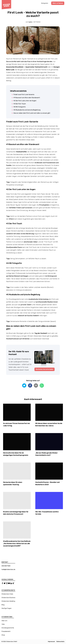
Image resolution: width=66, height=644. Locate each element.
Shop (3, 635)
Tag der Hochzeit (41, 333)
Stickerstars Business (8, 598)
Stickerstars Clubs (7, 594)
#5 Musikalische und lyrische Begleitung (27, 110)
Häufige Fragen (7, 608)
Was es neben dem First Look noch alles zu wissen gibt (32, 113)
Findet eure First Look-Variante (24, 94)
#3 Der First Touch (20, 104)
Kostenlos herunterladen (45, 369)
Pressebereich (6, 631)
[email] (36, 386)
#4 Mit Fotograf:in (20, 107)
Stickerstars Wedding (8, 601)
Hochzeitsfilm (21, 152)
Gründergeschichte (8, 628)
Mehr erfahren (58, 3)
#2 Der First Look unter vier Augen (25, 101)
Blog (3, 605)
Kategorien (45, 3)
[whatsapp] (42, 386)
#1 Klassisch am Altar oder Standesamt (27, 98)
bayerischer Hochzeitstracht (37, 67)
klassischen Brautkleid (15, 67)
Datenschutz (60, 642)
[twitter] (24, 386)
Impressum (51, 642)
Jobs (3, 624)
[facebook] (30, 386)
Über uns (4, 621)
